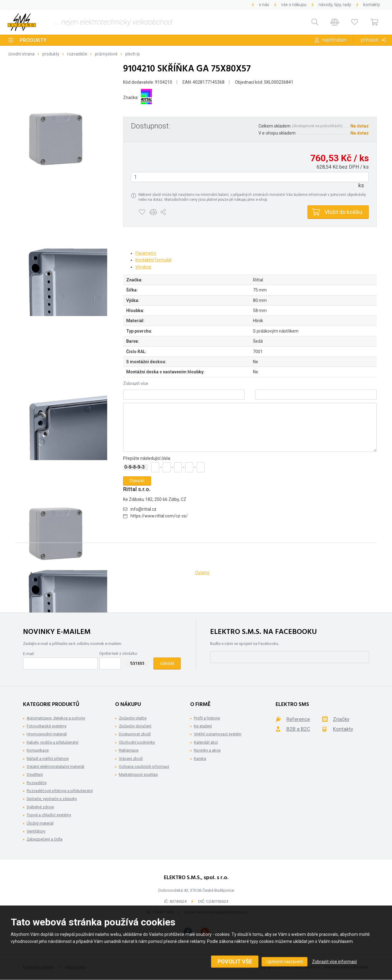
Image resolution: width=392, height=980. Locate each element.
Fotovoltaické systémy (47, 726)
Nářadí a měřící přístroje (48, 759)
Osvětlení (35, 774)
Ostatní (202, 573)
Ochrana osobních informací (144, 766)
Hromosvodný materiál (47, 734)
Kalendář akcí (206, 742)
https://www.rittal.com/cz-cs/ (159, 516)
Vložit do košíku (343, 212)
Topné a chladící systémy (49, 815)
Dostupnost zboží (135, 734)
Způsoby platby (133, 718)
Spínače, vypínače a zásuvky (52, 799)
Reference (298, 719)
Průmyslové (106, 54)
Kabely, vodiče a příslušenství (53, 742)
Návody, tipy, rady (335, 5)
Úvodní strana (21, 54)
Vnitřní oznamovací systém (218, 734)
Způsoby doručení (135, 726)
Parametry (146, 253)
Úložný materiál (40, 823)
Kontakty (372, 5)
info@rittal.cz (143, 509)
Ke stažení (203, 726)
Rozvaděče (77, 54)
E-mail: (29, 654)
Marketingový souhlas (138, 774)
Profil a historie (207, 718)
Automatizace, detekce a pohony (56, 718)
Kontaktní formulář (154, 260)
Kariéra (200, 759)
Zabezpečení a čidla (45, 839)
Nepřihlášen (334, 40)
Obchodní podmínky (137, 742)
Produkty (33, 41)
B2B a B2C (298, 729)
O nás (264, 5)
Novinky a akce (207, 750)
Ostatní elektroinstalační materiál (55, 766)
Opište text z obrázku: (119, 653)
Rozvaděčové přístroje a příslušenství (60, 791)
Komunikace (38, 750)
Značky (341, 719)
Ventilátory (36, 831)
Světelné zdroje (40, 807)
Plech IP (133, 54)
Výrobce (143, 267)
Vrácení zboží (131, 759)
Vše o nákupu (294, 5)
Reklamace (129, 750)
